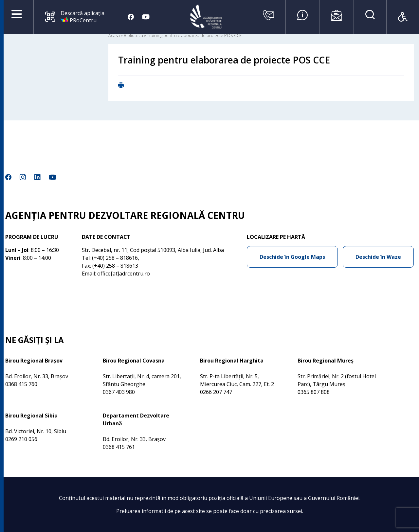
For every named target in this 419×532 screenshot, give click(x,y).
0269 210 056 (21, 439)
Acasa (114, 35)
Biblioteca (133, 35)
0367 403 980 (119, 392)
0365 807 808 (314, 392)
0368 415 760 (21, 384)
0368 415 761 (119, 447)
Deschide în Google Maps (292, 257)
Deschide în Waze (378, 257)
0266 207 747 (216, 392)
